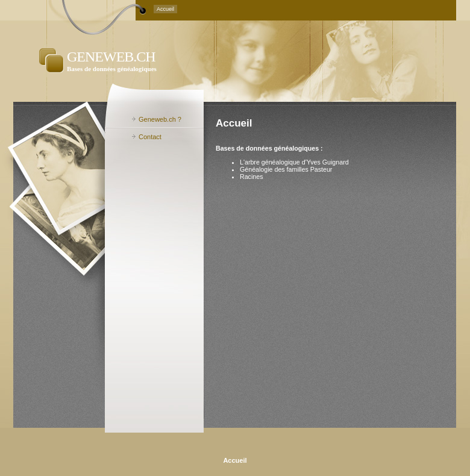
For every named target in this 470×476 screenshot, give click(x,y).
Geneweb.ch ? (160, 119)
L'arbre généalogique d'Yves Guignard (294, 162)
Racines (252, 177)
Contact (150, 137)
